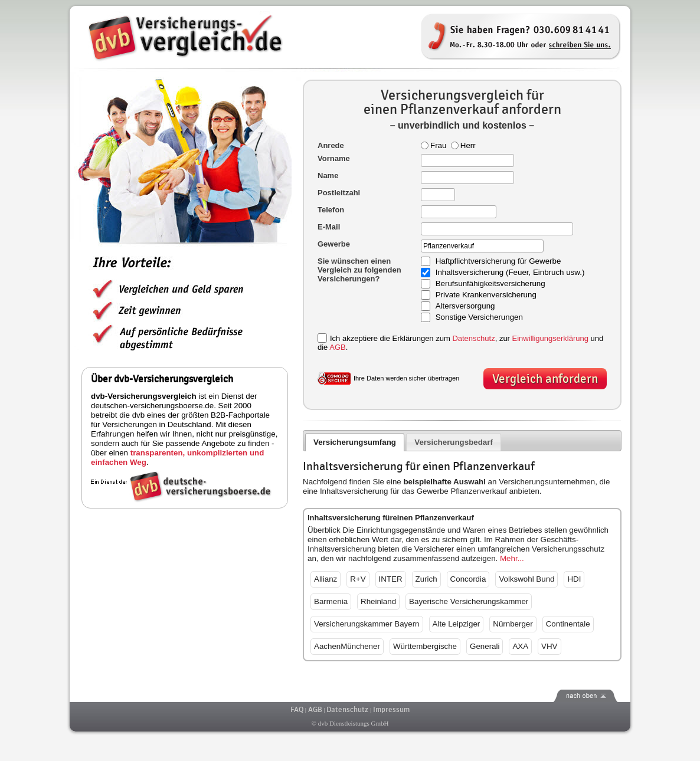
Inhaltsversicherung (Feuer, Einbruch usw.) (510, 273)
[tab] (355, 442)
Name (328, 176)
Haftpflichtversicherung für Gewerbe (498, 262)
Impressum (391, 710)
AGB (337, 347)
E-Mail (329, 227)
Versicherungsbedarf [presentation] (454, 442)
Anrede (331, 145)
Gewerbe (334, 244)
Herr (463, 145)
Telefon (331, 210)
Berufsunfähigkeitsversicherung (490, 284)
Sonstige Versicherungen (479, 318)
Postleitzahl (339, 193)
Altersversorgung (465, 306)
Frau (434, 145)
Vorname (334, 158)
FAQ (297, 710)
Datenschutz (473, 338)
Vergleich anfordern (545, 379)
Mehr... (512, 558)
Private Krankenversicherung (486, 295)
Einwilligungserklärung (550, 338)
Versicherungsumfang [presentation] (355, 442)
